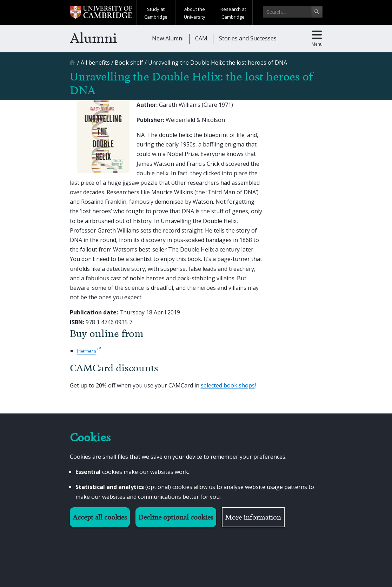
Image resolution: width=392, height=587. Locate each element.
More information (253, 517)
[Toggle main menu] (317, 39)
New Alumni (168, 38)
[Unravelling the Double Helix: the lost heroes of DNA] (218, 63)
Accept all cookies (100, 517)
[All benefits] (95, 63)
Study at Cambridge (156, 13)
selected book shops (228, 385)
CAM (201, 38)
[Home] (73, 65)
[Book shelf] (129, 63)
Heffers (87, 351)
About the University (195, 13)
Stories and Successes (248, 38)
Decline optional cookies (176, 517)
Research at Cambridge (233, 13)
